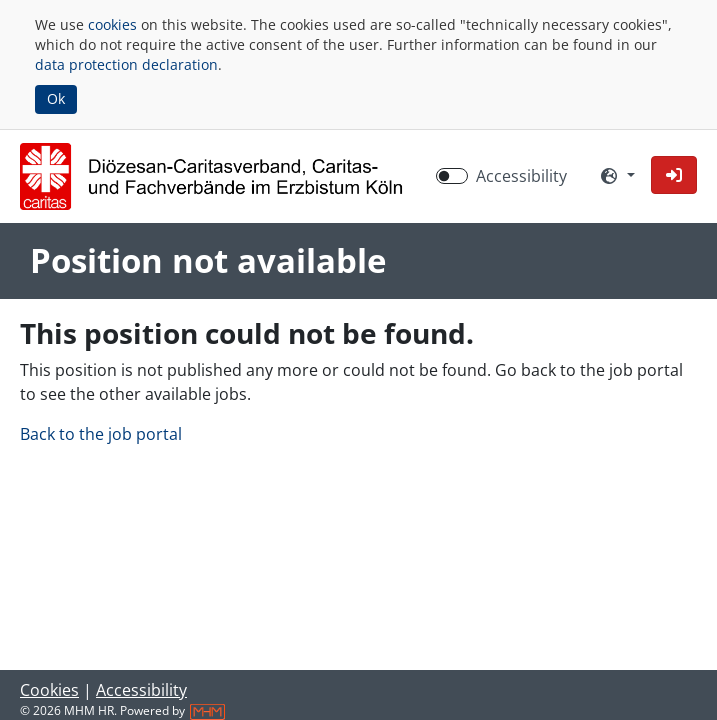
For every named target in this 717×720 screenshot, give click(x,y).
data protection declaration (126, 64)
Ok (56, 98)
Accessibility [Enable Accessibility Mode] (521, 176)
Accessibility (141, 690)
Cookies (49, 690)
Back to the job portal (101, 434)
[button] (674, 175)
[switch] (452, 176)
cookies (112, 24)
